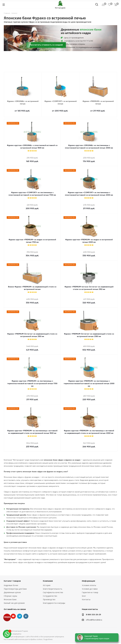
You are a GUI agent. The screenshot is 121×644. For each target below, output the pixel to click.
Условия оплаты (89, 585)
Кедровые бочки (11, 585)
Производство (49, 599)
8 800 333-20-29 (93, 614)
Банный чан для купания (14, 603)
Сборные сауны (10, 596)
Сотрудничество (50, 596)
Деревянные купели (12, 592)
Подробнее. (48, 639)
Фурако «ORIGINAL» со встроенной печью (23, 103)
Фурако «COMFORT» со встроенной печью (61, 103)
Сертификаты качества (53, 592)
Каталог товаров (12, 581)
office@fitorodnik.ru (94, 620)
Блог (84, 596)
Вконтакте (26, 616)
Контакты (86, 599)
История (47, 585)
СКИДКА (7, 617)
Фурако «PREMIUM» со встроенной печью (98, 103)
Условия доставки (90, 589)
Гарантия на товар (90, 592)
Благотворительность (53, 589)
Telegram (20, 616)
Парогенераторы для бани (15, 589)
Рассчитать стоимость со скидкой (46, 45)
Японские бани (10, 599)
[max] (7, 634)
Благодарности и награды (54, 603)
